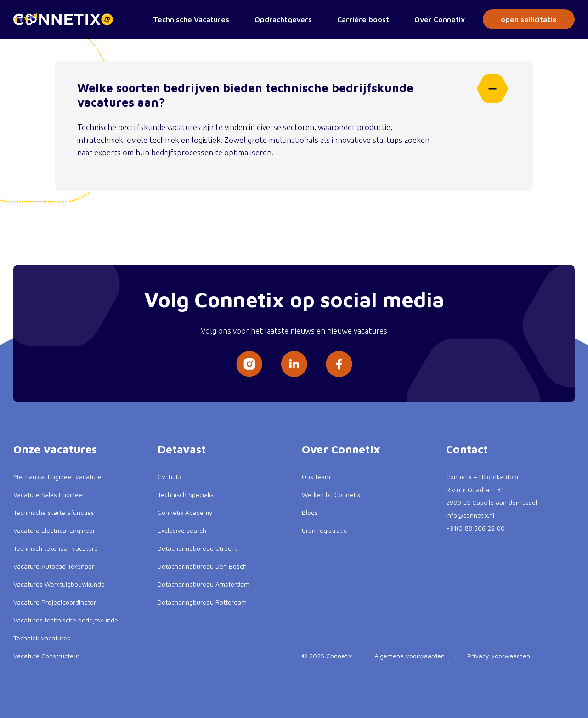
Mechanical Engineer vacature (57, 477)
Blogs (310, 512)
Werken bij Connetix (331, 495)
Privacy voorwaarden (499, 656)
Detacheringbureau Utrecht (197, 548)
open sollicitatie (529, 19)
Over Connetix (440, 19)
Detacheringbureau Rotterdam (202, 602)
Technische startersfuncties (54, 512)
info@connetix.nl (470, 515)
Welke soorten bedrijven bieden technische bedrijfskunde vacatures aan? (292, 92)
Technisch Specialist (187, 495)
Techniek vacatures (42, 638)
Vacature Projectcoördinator (55, 602)
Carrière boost (363, 19)
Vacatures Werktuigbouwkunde (59, 584)
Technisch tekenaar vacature (56, 548)
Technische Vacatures (191, 19)
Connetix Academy (185, 512)
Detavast (182, 449)
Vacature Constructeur (46, 656)
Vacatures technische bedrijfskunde (66, 620)
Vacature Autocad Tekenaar (54, 566)
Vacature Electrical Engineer (54, 530)
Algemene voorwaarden (410, 656)
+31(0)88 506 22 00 (475, 528)
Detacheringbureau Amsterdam (204, 584)
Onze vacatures (55, 449)
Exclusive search (182, 530)
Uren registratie (325, 530)
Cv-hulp (169, 477)
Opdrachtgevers (283, 19)
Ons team (316, 477)
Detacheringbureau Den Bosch (202, 566)
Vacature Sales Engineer (49, 495)
